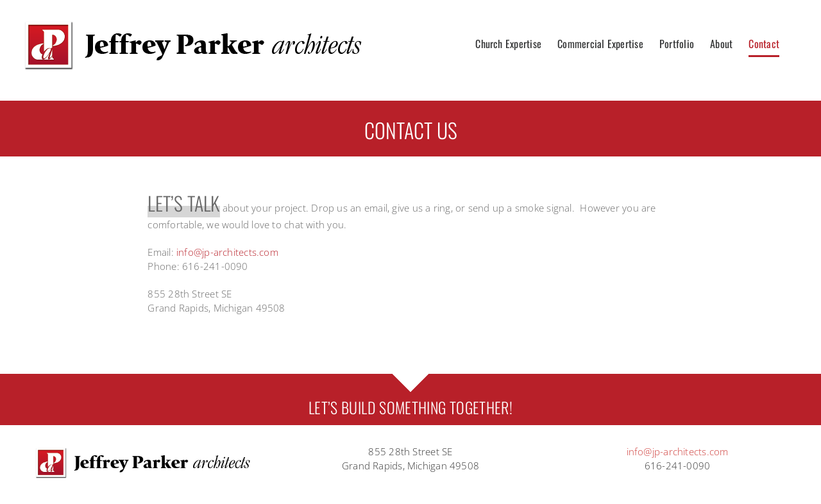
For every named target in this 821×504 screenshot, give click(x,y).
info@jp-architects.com (227, 252)
